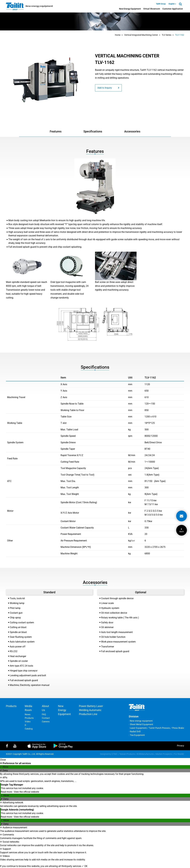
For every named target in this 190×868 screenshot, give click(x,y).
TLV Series (167, 35)
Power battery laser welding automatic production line (91, 710)
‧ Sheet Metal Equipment (141, 724)
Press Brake (178, 728)
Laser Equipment (138, 728)
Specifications (93, 131)
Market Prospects (164, 754)
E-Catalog (29, 727)
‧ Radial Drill (135, 732)
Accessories (132, 131)
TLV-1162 (180, 35)
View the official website (26, 792)
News (28, 714)
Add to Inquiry (108, 88)
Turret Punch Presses (159, 728)
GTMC (115, 754)
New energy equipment (130, 9)
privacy (180, 746)
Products (11, 706)
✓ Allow (4, 767)
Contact (46, 718)
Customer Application (173, 9)
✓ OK (85, 866)
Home (118, 35)
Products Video (29, 720)
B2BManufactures (145, 754)
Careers (46, 722)
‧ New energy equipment (141, 721)
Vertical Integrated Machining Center (141, 35)
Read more (7, 792)
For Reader (179, 754)
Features (56, 131)
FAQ (44, 714)
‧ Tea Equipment (137, 735)
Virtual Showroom (152, 9)
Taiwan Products (127, 754)
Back (182, 530)
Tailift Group (161, 4)
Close (3, 760)
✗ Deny (4, 770)
